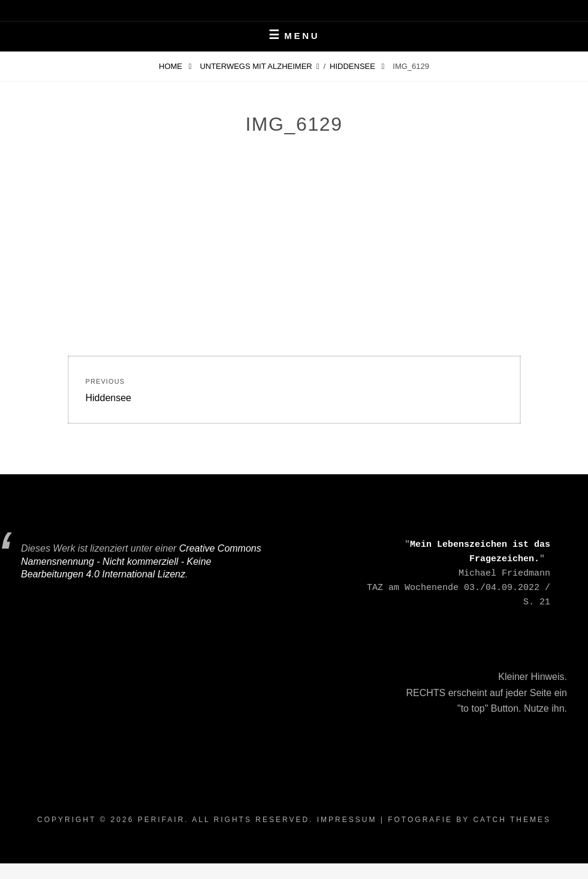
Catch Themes (512, 820)
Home (172, 66)
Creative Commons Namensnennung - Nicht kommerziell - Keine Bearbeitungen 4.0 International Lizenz (141, 561)
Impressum (347, 820)
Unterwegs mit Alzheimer (256, 66)
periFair (162, 820)
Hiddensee (353, 66)
